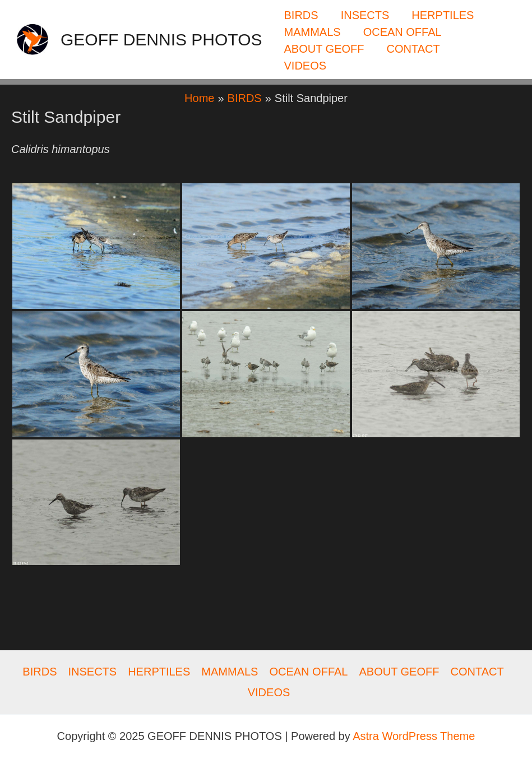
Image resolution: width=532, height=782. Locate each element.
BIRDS (301, 15)
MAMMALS (313, 32)
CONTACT (413, 49)
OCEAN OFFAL (403, 32)
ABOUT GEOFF (324, 49)
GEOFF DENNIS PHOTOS (161, 40)
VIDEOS (306, 66)
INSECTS (365, 15)
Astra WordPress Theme (414, 736)
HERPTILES (443, 15)
